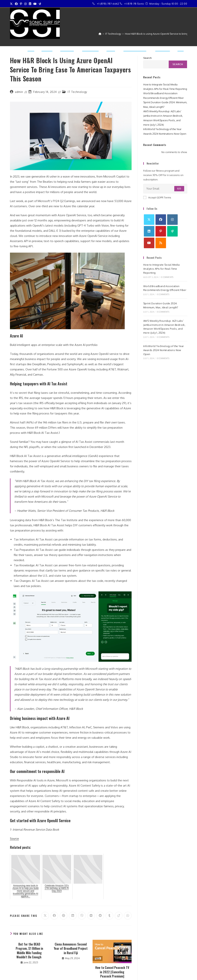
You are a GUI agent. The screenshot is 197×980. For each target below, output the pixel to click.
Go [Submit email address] (179, 189)
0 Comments (167, 277)
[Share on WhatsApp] (128, 916)
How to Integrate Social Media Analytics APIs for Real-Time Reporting (162, 269)
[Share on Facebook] (54, 916)
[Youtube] (149, 243)
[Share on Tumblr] (109, 916)
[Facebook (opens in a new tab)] (16, 4)
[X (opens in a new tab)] (12, 4)
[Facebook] (161, 220)
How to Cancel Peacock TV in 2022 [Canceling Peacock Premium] (112, 972)
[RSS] (161, 243)
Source (14, 839)
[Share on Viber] (82, 916)
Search (178, 64)
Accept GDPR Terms (157, 197)
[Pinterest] (161, 231)
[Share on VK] (91, 916)
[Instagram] (172, 220)
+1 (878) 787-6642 (108, 4)
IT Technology (77, 92)
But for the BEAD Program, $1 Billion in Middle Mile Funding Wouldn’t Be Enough (29, 951)
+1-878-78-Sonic (134, 4)
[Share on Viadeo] (119, 916)
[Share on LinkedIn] (73, 916)
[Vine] (172, 231)
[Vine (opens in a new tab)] (40, 4)
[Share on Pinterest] (63, 916)
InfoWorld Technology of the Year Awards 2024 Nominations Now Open (164, 350)
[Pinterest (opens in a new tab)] (21, 4)
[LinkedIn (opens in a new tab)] (30, 4)
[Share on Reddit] (100, 916)
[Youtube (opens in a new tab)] (35, 4)
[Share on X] (45, 916)
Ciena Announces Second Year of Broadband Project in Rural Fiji (71, 948)
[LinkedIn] (149, 231)
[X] (149, 220)
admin (19, 92)
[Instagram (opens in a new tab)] (25, 4)
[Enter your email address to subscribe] (165, 189)
